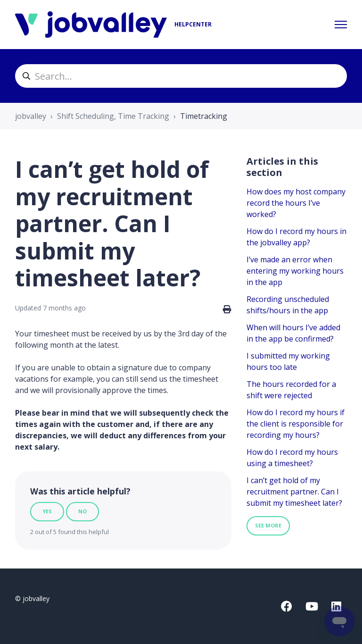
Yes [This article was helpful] (47, 511)
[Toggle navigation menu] (341, 25)
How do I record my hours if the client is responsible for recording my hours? (296, 424)
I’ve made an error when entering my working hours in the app (295, 271)
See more (268, 525)
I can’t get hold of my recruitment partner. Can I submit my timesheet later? (294, 492)
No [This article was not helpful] (82, 511)
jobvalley (31, 116)
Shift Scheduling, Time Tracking (113, 116)
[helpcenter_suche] (181, 76)
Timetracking (204, 116)
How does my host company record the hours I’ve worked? (296, 203)
